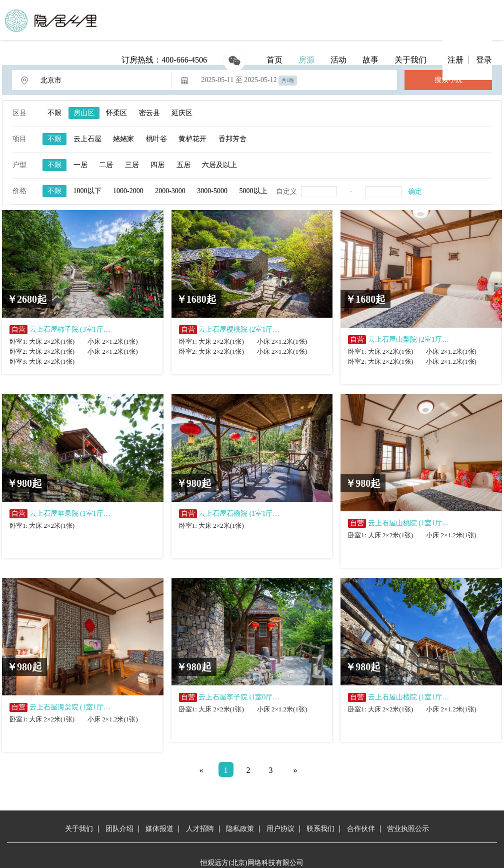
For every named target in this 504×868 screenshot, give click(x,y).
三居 (132, 165)
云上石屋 (87, 139)
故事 (370, 60)
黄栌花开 (192, 139)
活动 (338, 60)
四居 (157, 165)
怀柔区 (116, 113)
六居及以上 (219, 165)
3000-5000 (212, 191)
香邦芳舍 (232, 139)
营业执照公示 (408, 829)
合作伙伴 (361, 829)
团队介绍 (119, 829)
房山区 (84, 113)
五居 (183, 165)
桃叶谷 (156, 139)
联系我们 (320, 829)
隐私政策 (240, 829)
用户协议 (280, 829)
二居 (106, 165)
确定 (415, 191)
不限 (54, 113)
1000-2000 (128, 191)
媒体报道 (159, 829)
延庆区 (182, 113)
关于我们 (410, 60)
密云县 (149, 113)
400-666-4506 (184, 60)
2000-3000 (170, 191)
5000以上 (253, 191)
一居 (80, 165)
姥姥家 (123, 139)
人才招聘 (200, 829)
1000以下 (87, 191)
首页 (274, 60)
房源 (306, 60)
